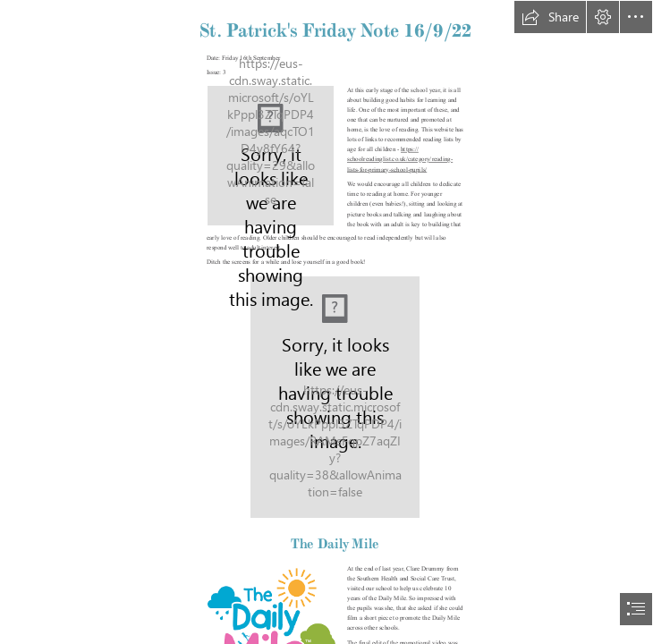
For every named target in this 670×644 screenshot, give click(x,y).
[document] (335, 322)
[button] (550, 17)
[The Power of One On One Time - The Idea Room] (335, 397)
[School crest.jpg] (271, 156)
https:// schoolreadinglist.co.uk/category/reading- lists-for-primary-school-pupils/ (400, 160)
